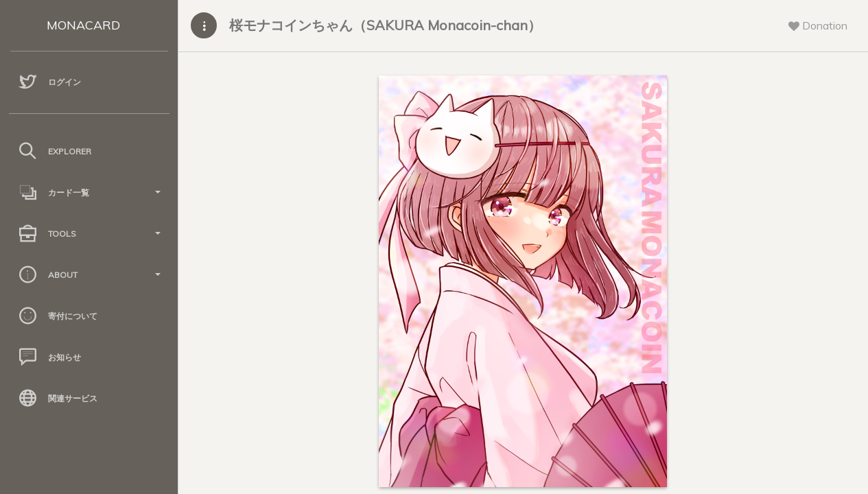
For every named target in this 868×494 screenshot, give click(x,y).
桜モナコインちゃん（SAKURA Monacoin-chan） (385, 25)
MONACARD (83, 25)
